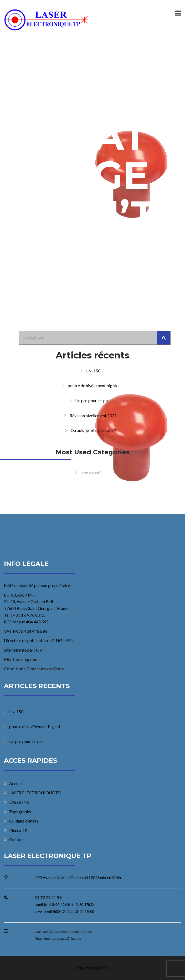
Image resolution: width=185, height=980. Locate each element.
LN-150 (93, 371)
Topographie (21, 812)
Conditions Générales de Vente (34, 669)
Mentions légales (20, 659)
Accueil (16, 783)
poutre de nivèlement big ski (93, 385)
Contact (17, 839)
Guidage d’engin (24, 821)
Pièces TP (18, 830)
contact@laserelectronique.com (63, 931)
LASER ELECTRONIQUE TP (35, 793)
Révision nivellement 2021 (93, 415)
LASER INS (19, 802)
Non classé (90, 473)
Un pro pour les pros (93, 400)
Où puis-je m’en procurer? (93, 430)
